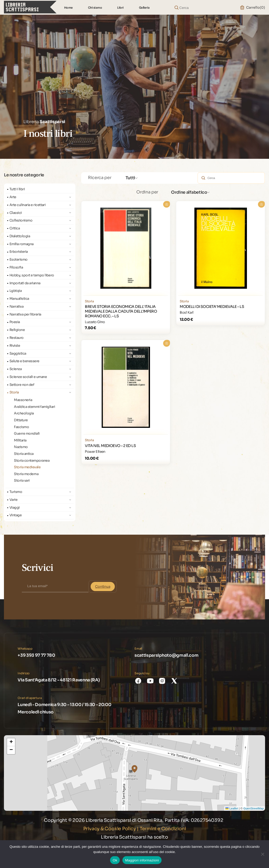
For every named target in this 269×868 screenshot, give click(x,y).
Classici (16, 213)
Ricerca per (100, 178)
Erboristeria (19, 252)
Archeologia (24, 413)
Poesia (15, 322)
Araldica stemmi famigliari (34, 407)
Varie (13, 500)
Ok (115, 860)
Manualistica (19, 299)
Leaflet (232, 808)
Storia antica (24, 454)
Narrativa (16, 307)
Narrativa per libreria (25, 314)
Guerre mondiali (27, 434)
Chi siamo (95, 8)
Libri (120, 8)
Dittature (21, 420)
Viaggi (15, 508)
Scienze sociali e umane (28, 377)
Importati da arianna (25, 283)
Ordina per (147, 192)
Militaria (20, 440)
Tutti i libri (17, 189)
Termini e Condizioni (163, 829)
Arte (13, 197)
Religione (17, 330)
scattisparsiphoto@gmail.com (166, 655)
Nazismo (21, 447)
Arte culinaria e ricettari (28, 205)
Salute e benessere (24, 361)
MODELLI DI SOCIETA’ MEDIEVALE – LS (212, 307)
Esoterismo (19, 260)
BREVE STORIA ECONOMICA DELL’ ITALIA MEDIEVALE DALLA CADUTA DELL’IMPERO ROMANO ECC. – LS (121, 311)
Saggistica (18, 354)
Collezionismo (21, 220)
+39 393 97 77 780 (36, 655)
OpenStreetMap (254, 808)
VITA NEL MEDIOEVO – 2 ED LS (110, 446)
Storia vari (22, 481)
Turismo (16, 492)
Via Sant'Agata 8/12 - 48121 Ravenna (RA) (59, 680)
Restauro (17, 338)
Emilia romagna (22, 244)
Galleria (144, 8)
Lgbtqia (15, 291)
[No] (262, 854)
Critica (15, 228)
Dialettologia (20, 236)
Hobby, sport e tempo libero (32, 275)
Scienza (15, 369)
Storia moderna (26, 474)
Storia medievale (27, 467)
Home (68, 8)
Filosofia (16, 267)
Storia (14, 392)
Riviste (15, 346)
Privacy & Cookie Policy (110, 829)
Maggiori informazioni (142, 860)
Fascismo (21, 427)
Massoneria (23, 400)
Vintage (15, 515)
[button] (134, 769)
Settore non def (22, 385)
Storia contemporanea (32, 461)
